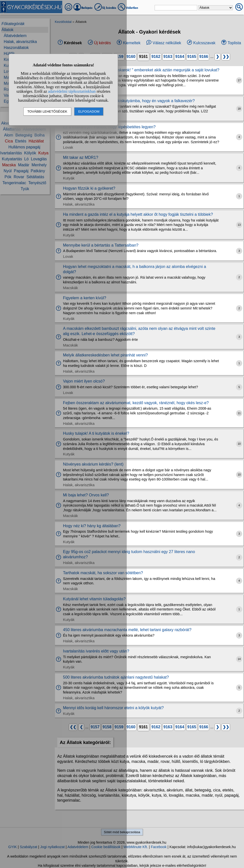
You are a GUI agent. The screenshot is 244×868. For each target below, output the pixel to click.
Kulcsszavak (204, 43)
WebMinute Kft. (136, 847)
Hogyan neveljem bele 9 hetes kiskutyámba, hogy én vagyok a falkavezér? (129, 101)
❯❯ (226, 57)
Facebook (159, 847)
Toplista (234, 43)
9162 (156, 57)
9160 (131, 57)
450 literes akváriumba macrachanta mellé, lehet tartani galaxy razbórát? (127, 630)
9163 (168, 57)
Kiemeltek (132, 43)
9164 (180, 57)
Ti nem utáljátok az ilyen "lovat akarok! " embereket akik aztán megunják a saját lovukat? (141, 70)
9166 (204, 57)
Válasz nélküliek (167, 43)
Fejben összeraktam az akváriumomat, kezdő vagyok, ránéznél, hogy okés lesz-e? (136, 403)
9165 (192, 57)
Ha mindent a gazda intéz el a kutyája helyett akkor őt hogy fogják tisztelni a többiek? (138, 214)
